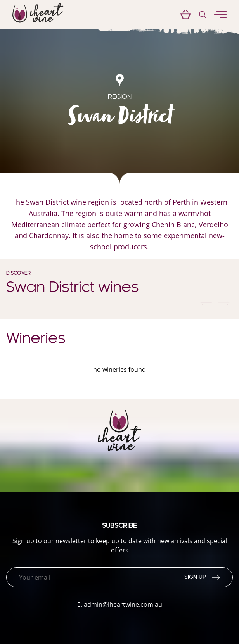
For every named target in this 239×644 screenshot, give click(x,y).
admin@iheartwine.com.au (123, 604)
